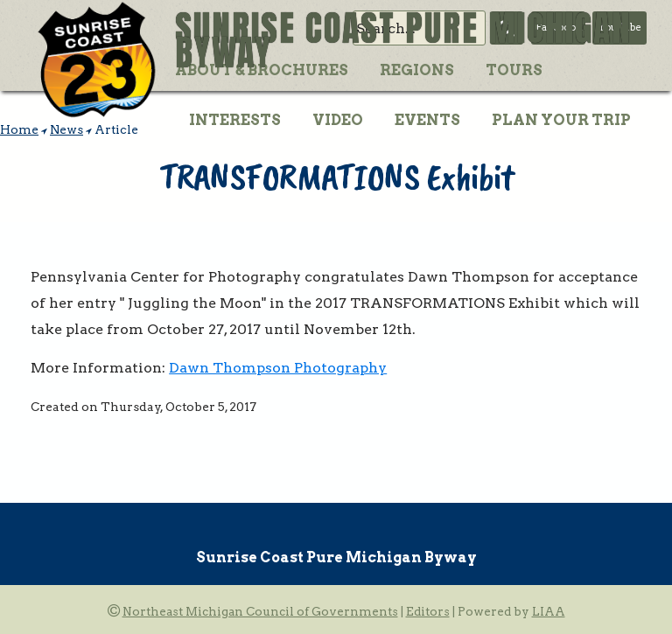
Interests (235, 120)
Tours (514, 70)
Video (338, 120)
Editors (428, 611)
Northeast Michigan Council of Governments (260, 611)
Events (427, 120)
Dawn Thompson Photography (278, 368)
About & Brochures (262, 70)
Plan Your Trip (561, 120)
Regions (417, 70)
